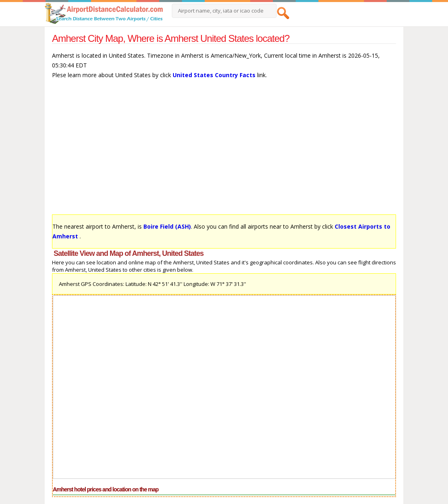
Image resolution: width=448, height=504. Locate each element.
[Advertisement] (224, 151)
